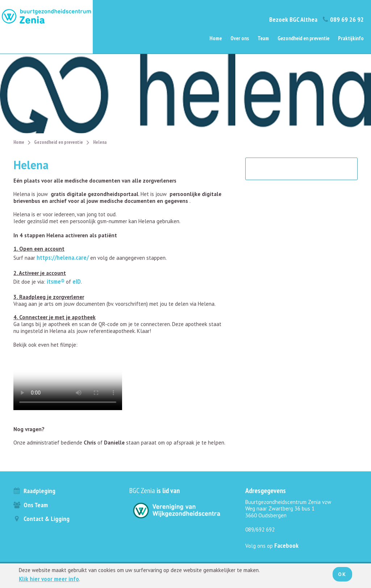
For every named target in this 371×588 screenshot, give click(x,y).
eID (77, 281)
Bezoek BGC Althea (293, 19)
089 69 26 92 (343, 19)
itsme (54, 281)
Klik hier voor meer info (49, 579)
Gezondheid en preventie (303, 38)
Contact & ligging (41, 519)
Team (263, 38)
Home (216, 38)
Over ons (240, 38)
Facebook (286, 545)
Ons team (31, 505)
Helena (100, 142)
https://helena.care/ (63, 257)
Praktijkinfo (351, 38)
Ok (342, 574)
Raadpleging (34, 491)
